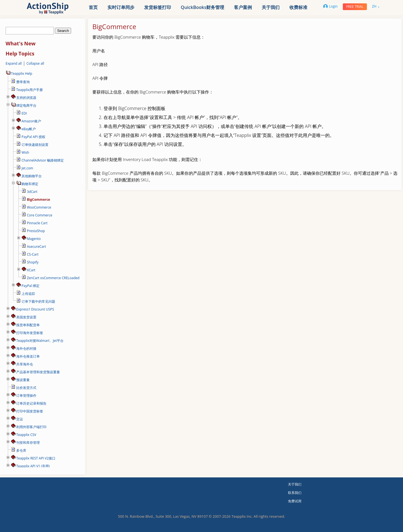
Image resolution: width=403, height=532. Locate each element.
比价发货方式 (26, 388)
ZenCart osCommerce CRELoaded (53, 278)
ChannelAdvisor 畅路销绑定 (43, 160)
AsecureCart (36, 247)
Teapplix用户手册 (30, 90)
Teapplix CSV (26, 435)
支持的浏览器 (26, 98)
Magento (34, 239)
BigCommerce (38, 200)
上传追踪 (28, 294)
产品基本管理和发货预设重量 (38, 372)
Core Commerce (40, 215)
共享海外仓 (25, 364)
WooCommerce (39, 207)
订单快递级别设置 (35, 145)
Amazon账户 (31, 121)
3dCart (32, 192)
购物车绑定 (30, 184)
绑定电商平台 (26, 105)
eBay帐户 (29, 129)
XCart (31, 270)
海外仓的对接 (26, 348)
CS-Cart (33, 254)
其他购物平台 (32, 176)
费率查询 (23, 82)
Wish (25, 152)
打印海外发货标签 (30, 333)
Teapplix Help (19, 73)
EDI (24, 113)
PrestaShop (36, 231)
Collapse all (35, 63)
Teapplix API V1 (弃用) (33, 466)
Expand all (14, 63)
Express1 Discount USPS (35, 309)
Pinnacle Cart (37, 223)
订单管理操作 (26, 396)
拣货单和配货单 (28, 325)
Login (330, 6)
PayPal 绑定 (31, 286)
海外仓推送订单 (28, 356)
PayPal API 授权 (33, 137)
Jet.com (27, 168)
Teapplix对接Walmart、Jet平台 (40, 341)
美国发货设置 (26, 317)
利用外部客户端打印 (31, 427)
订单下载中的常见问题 (38, 301)
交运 (20, 419)
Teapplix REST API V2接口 (36, 458)
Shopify (33, 262)
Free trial (355, 7)
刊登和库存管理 (28, 443)
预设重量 (23, 380)
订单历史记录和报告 (31, 403)
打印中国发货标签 (30, 411)
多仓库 (21, 450)
